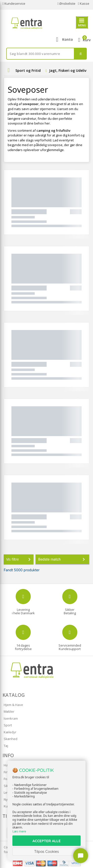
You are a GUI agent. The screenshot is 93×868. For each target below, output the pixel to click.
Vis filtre (19, 559)
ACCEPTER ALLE (46, 841)
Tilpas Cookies (47, 851)
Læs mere (19, 831)
